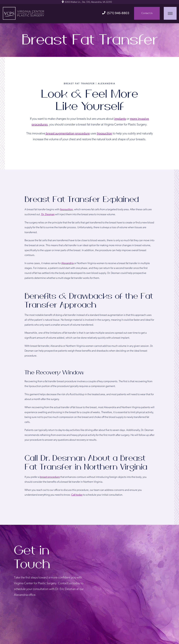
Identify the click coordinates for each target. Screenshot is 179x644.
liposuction (104, 134)
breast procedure (50, 477)
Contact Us (147, 13)
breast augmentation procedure (68, 134)
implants (120, 119)
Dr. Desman (48, 214)
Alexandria (67, 263)
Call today (77, 495)
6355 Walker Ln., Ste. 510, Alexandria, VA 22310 (87, 2)
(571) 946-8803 (116, 13)
